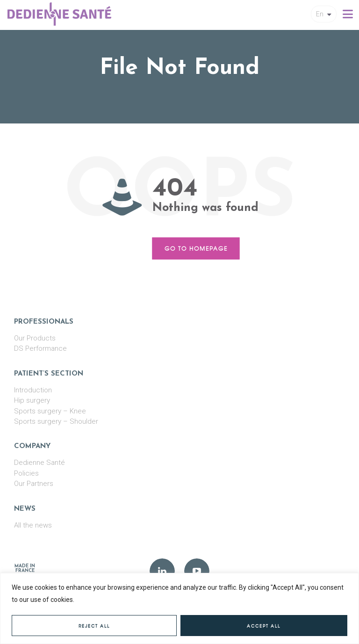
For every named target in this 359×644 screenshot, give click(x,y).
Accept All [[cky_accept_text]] (264, 626)
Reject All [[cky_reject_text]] (94, 626)
